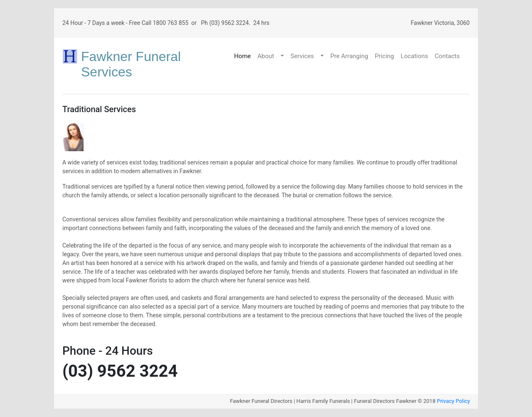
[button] (283, 56)
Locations (414, 56)
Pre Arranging (349, 56)
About (266, 56)
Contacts (447, 56)
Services (302, 56)
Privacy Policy (453, 401)
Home (242, 56)
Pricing (384, 56)
